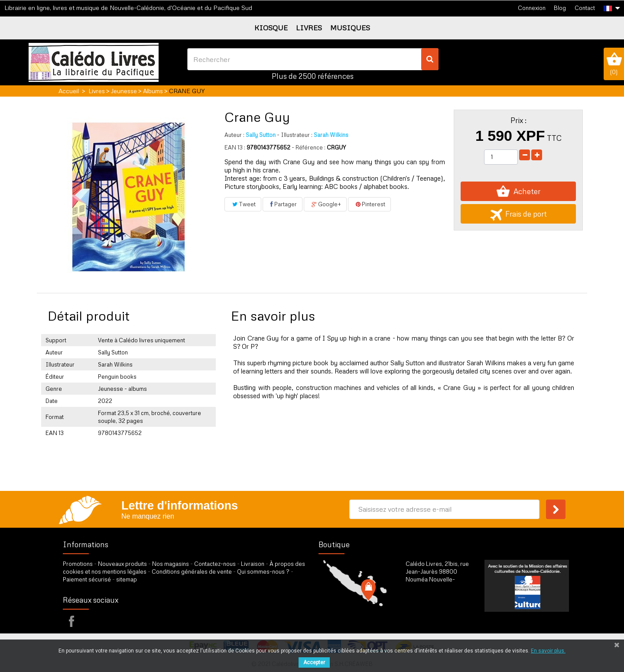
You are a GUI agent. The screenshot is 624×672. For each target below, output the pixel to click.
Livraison (253, 564)
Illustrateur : (295, 135)
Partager (283, 204)
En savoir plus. (548, 651)
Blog (560, 8)
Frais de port (518, 214)
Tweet (243, 204)
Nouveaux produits (122, 564)
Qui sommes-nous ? (263, 571)
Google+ (325, 204)
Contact (585, 8)
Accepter (314, 662)
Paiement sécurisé (87, 579)
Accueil (69, 91)
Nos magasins (171, 564)
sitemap (127, 579)
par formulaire (448, 617)
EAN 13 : (235, 147)
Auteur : (234, 135)
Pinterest (369, 204)
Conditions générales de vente (192, 571)
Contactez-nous (215, 564)
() (614, 64)
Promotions (78, 564)
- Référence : (309, 147)
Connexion (532, 8)
